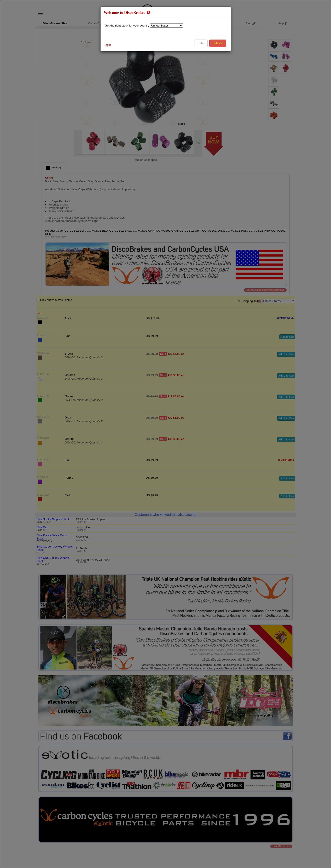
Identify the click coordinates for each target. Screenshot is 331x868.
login (108, 45)
